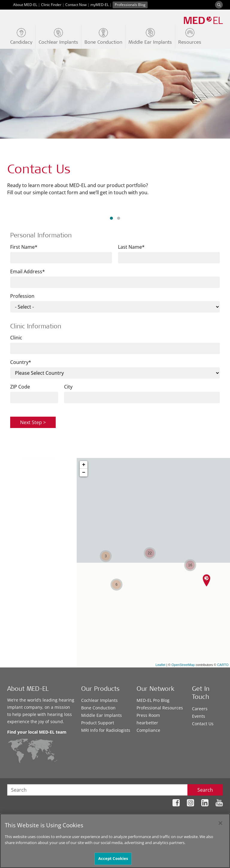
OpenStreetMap (183, 665)
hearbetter (147, 723)
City (68, 387)
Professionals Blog (130, 5)
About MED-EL (25, 5)
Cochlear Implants (99, 700)
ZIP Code (20, 387)
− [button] (84, 473)
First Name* (24, 247)
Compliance (148, 730)
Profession (22, 296)
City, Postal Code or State (34, 532)
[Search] (219, 5)
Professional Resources (160, 708)
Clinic (16, 338)
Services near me (44, 561)
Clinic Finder (51, 5)
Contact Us (203, 724)
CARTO (223, 665)
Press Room (148, 715)
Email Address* (28, 271)
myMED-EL (100, 5)
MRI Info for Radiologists (106, 730)
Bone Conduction (98, 708)
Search (205, 790)
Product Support (98, 723)
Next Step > (33, 422)
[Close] (220, 823)
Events (199, 716)
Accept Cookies (113, 858)
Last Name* (131, 247)
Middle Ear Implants (102, 715)
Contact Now (76, 5)
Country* (21, 362)
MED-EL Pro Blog (153, 700)
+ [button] (84, 465)
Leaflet (160, 665)
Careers (200, 709)
